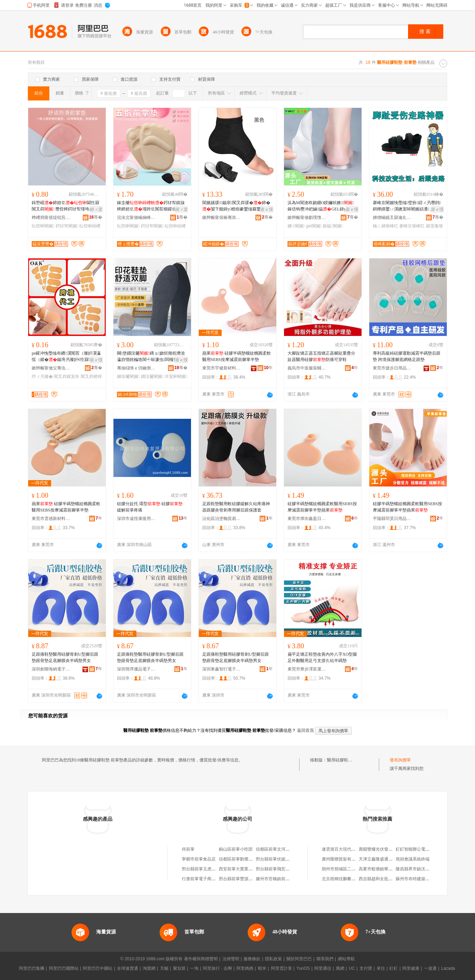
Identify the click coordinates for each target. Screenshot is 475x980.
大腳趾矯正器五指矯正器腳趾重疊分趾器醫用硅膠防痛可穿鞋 (321, 356)
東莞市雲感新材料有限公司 (51, 519)
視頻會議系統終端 (413, 859)
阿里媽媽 (245, 968)
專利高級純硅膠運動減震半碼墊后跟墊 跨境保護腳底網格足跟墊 (407, 356)
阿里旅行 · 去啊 (217, 968)
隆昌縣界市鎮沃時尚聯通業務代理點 (430, 869)
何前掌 (188, 849)
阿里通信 (323, 968)
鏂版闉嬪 (333, 226)
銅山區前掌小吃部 (236, 849)
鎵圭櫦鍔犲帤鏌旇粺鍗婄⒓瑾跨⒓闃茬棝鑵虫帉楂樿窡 (151, 206)
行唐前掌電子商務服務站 (205, 879)
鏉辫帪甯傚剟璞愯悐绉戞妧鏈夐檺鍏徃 (307, 218)
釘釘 (394, 968)
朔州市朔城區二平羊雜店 (345, 869)
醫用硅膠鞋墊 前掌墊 (347, 760)
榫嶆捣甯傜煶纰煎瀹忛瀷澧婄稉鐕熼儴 (51, 218)
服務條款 (252, 959)
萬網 (340, 968)
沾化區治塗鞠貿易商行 (222, 519)
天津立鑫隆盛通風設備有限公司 (388, 859)
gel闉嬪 (314, 226)
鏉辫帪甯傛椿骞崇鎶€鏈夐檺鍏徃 (222, 218)
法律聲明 (231, 959)
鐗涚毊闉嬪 (152, 376)
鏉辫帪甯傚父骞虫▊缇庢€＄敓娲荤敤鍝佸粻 (51, 368)
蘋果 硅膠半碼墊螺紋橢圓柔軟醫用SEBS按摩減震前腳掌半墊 (237, 356)
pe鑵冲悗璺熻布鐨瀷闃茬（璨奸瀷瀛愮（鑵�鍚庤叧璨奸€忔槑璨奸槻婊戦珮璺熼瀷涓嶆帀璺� (67, 357)
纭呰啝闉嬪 (43, 226)
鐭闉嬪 (296, 226)
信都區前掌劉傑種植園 (240, 859)
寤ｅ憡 (267, 209)
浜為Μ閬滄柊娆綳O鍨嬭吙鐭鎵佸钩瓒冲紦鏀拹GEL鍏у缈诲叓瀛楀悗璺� (322, 206)
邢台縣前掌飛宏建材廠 (277, 869)
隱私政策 (273, 959)
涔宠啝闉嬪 (176, 376)
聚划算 (179, 968)
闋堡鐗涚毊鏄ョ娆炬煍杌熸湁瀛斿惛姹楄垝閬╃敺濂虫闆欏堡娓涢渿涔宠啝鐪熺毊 (152, 357)
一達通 (430, 968)
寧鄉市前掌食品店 (199, 859)
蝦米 (262, 968)
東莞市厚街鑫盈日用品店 (307, 519)
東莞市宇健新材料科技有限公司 (222, 368)
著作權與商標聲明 (201, 959)
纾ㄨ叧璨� (42, 376)
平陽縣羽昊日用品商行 (392, 519)
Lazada (448, 968)
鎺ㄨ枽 (96, 209)
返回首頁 (306, 730)
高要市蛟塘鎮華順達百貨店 (384, 869)
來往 (381, 968)
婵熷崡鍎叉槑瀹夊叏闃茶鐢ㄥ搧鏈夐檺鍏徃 (392, 218)
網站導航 (346, 959)
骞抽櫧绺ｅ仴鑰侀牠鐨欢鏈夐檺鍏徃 (136, 368)
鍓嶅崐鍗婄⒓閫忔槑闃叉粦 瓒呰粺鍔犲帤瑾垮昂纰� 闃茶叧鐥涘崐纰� (67, 206)
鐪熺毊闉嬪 (128, 376)
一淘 (194, 968)
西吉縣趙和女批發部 (378, 879)
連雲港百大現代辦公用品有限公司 (353, 849)
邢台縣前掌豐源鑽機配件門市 (246, 879)
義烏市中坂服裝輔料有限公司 (307, 368)
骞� (96, 217)
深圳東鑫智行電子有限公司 (222, 669)
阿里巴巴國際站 (64, 968)
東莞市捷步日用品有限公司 (392, 368)
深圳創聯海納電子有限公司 (51, 669)
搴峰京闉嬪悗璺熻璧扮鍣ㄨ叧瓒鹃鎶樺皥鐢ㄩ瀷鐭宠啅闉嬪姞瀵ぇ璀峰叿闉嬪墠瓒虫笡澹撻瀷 (407, 206)
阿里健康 (411, 968)
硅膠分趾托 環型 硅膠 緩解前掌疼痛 (150, 507)
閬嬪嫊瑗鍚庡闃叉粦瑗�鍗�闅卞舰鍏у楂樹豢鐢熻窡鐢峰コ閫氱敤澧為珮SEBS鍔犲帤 (236, 206)
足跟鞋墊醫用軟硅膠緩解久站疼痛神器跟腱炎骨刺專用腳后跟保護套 (236, 507)
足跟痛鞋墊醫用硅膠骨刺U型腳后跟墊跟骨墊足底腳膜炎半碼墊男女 (65, 657)
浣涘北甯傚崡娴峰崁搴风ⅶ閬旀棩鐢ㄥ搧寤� (136, 218)
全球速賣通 (128, 968)
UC (352, 968)
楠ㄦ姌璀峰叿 (385, 226)
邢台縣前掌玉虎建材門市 (205, 869)
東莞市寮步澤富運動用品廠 (307, 669)
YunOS (303, 968)
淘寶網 (149, 968)
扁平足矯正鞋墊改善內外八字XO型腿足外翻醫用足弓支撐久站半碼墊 (322, 657)
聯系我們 (325, 959)
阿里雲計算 (282, 968)
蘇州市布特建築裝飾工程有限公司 (427, 879)
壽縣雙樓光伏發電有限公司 (384, 849)
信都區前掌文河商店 (275, 849)
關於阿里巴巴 (299, 959)
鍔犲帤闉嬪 (67, 226)
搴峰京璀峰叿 (412, 226)
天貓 (164, 968)
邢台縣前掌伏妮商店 (275, 859)
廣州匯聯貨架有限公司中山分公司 (353, 859)
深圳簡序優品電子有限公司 (136, 669)
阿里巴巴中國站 (98, 968)
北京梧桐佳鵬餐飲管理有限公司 (351, 879)
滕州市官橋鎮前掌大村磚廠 (281, 879)
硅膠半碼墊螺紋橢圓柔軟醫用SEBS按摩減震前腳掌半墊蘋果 (322, 507)
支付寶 (366, 968)
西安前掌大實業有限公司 (242, 869)
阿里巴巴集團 (32, 968)
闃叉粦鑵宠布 (67, 376)
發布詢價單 (400, 760)
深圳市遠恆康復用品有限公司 (136, 519)
